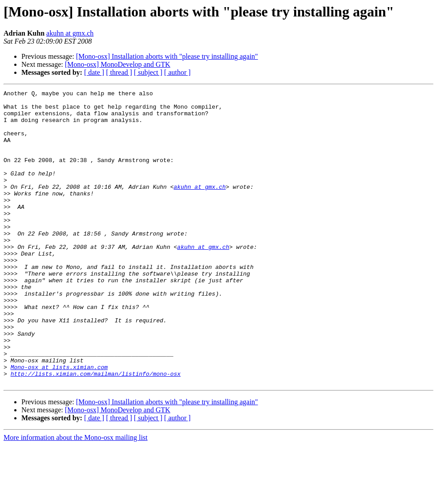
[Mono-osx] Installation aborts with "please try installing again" (167, 56)
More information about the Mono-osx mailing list (76, 496)
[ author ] (178, 72)
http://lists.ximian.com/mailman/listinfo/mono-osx (96, 431)
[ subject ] (148, 72)
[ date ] (94, 72)
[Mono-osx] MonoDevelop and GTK (118, 64)
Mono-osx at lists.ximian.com (59, 423)
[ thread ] (119, 72)
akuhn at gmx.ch (70, 33)
